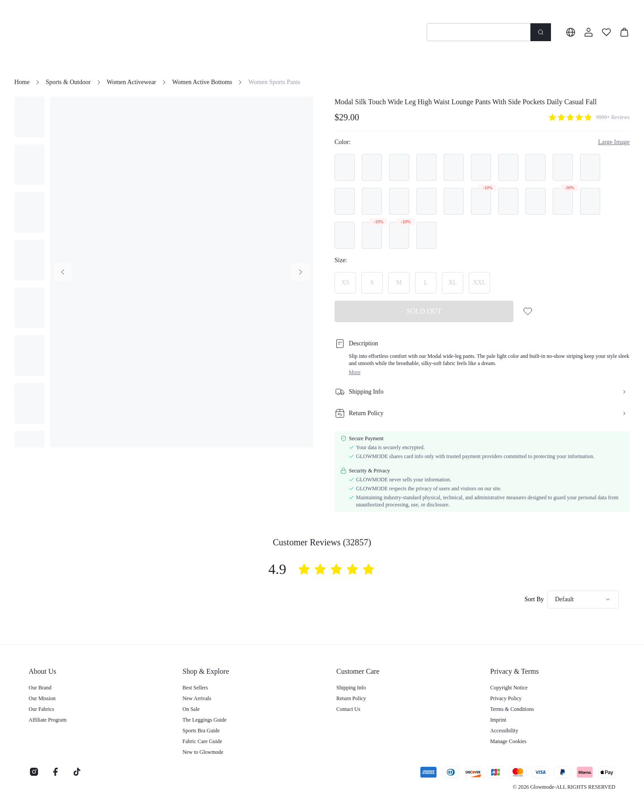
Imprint (498, 720)
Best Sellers (195, 688)
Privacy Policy (506, 698)
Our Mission (42, 698)
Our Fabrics (41, 709)
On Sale (191, 709)
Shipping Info (351, 688)
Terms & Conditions (512, 709)
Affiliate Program (48, 720)
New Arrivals (197, 698)
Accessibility (504, 731)
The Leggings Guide (205, 720)
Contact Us (348, 709)
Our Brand (40, 688)
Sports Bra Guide (201, 731)
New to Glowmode (203, 752)
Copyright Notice (509, 688)
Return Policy (351, 698)
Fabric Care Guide (202, 741)
